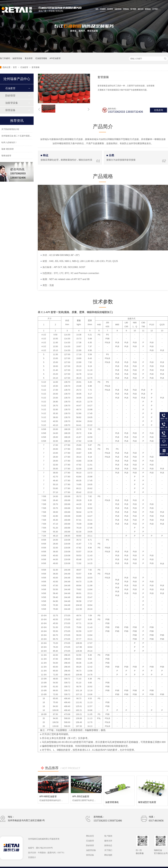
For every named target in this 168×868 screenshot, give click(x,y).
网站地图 (108, 855)
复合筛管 (29, 58)
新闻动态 (148, 9)
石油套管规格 (41, 58)
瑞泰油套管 (6, 158)
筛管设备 (126, 9)
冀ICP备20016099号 (44, 848)
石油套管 (103, 9)
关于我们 (155, 9)
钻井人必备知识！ (9, 145)
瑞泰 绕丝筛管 (8, 151)
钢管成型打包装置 (147, 802)
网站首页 (90, 836)
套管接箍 (36, 67)
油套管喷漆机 (112, 802)
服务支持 (141, 9)
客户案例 (133, 9)
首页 (97, 9)
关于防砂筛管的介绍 (10, 132)
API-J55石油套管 (81, 796)
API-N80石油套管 (48, 796)
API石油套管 (55, 58)
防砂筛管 (110, 9)
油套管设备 (118, 9)
